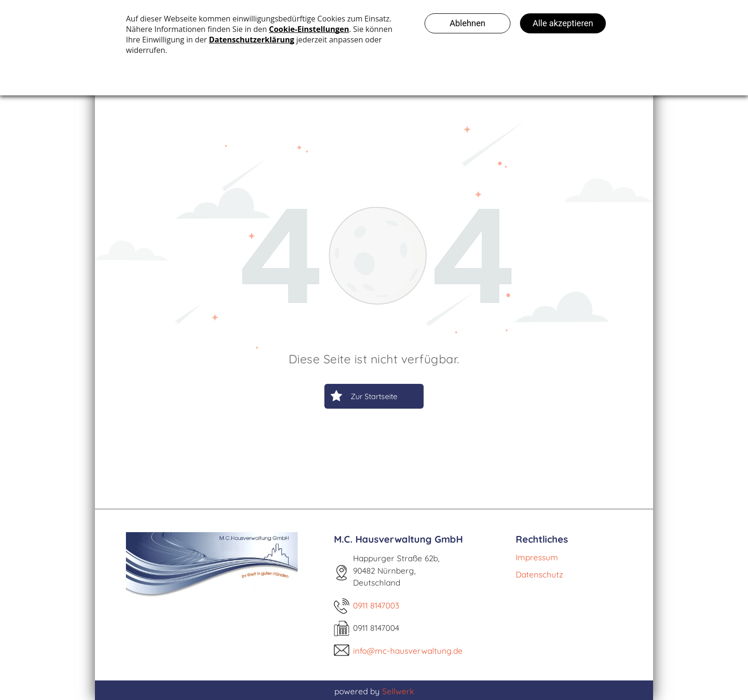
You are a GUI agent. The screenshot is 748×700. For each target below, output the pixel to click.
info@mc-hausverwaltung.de (408, 651)
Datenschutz (539, 574)
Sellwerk (398, 691)
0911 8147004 (376, 628)
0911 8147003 (376, 605)
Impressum (537, 557)
